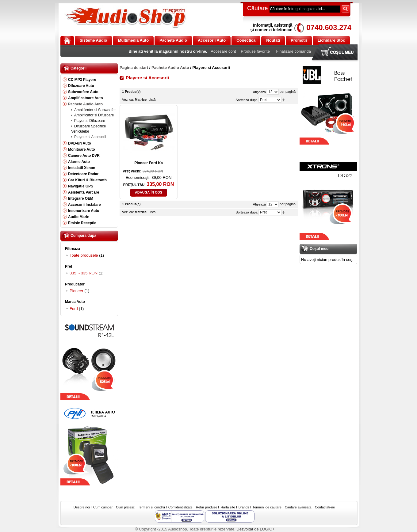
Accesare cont (223, 51)
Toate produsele (84, 255)
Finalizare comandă (294, 51)
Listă (152, 100)
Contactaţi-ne (325, 507)
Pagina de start (134, 68)
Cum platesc (125, 507)
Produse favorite (255, 51)
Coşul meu (336, 53)
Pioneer (77, 291)
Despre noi (82, 507)
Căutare (258, 8)
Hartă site (228, 507)
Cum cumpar (103, 507)
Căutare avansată (298, 507)
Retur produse (207, 507)
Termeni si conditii (151, 507)
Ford (74, 309)
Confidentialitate (180, 507)
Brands (244, 507)
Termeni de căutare (267, 507)
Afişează (259, 92)
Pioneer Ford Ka (149, 163)
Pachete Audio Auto (170, 68)
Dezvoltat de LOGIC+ (255, 529)
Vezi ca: (128, 100)
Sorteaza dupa (247, 100)
